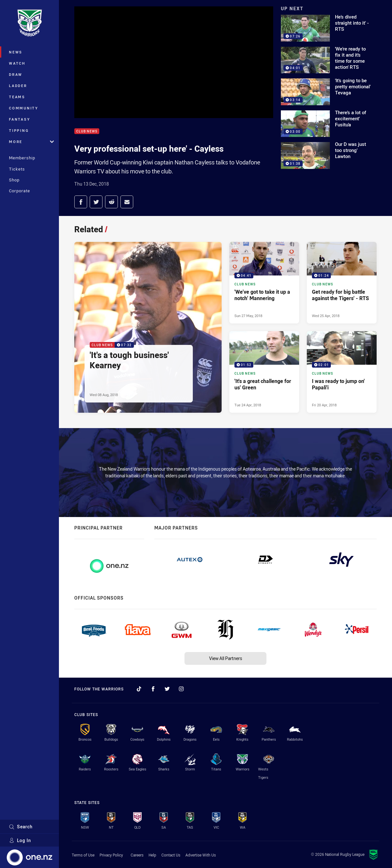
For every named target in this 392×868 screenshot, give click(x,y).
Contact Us (171, 855)
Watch (17, 63)
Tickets (17, 169)
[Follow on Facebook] (153, 689)
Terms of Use (83, 855)
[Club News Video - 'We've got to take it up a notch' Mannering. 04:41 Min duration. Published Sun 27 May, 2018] (264, 283)
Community (24, 108)
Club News (87, 131)
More (31, 142)
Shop (14, 180)
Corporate (20, 191)
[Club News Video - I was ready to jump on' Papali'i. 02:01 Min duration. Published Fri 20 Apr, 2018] (342, 372)
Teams (17, 97)
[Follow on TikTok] (139, 689)
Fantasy (20, 119)
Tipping (19, 130)
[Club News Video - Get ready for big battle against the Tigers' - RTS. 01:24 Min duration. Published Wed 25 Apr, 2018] (342, 283)
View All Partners (226, 658)
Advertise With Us (201, 855)
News (16, 52)
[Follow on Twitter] (167, 689)
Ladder (18, 86)
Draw (16, 74)
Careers (137, 855)
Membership (22, 158)
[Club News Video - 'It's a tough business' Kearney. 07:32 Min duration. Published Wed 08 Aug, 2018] (148, 327)
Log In (20, 840)
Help (152, 855)
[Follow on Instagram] (181, 689)
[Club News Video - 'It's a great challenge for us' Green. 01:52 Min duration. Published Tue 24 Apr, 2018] (264, 372)
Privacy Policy (111, 855)
